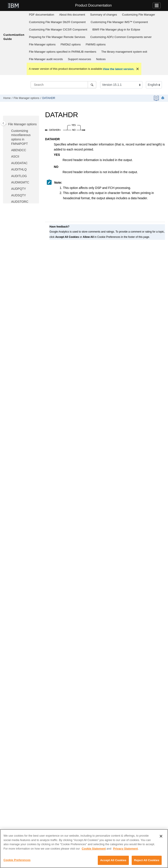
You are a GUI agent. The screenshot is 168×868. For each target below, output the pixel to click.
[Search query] (63, 85)
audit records (46, 59)
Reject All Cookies (147, 861)
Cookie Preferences (17, 860)
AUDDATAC (19, 163)
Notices (101, 59)
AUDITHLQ (19, 169)
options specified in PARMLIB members (63, 52)
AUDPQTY (19, 189)
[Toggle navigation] (157, 5)
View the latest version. (119, 69)
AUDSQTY (19, 195)
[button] (6, 124)
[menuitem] (42, 15)
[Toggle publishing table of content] (3, 123)
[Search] (92, 85)
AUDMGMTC (20, 182)
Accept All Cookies (113, 861)
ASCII (15, 156)
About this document (72, 15)
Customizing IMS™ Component (119, 22)
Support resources (79, 59)
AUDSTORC (20, 202)
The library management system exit (124, 52)
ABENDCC (19, 150)
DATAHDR (49, 98)
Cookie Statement (94, 849)
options (42, 44)
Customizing (139, 15)
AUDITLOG (19, 176)
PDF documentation (42, 15)
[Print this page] (163, 98)
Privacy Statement (125, 849)
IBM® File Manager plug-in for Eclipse (116, 30)
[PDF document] (157, 98)
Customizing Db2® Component (57, 22)
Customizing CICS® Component (58, 30)
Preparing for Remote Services (57, 37)
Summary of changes (104, 15)
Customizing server (121, 37)
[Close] (161, 837)
